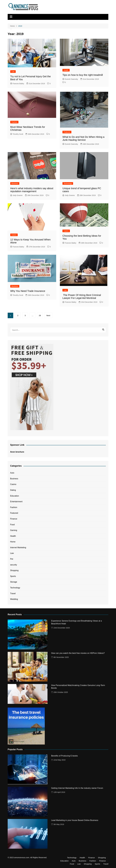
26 (40, 315)
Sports (13, 576)
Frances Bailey (17, 84)
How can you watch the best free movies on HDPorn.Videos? (78, 653)
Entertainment (16, 502)
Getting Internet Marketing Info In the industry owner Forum (77, 788)
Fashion (14, 122)
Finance (14, 519)
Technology (68, 183)
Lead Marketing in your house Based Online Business (75, 820)
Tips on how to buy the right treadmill (83, 75)
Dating (13, 490)
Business (15, 183)
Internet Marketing (18, 548)
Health (66, 70)
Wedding (14, 599)
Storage (14, 582)
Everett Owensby (70, 79)
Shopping (14, 570)
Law (13, 72)
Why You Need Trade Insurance (28, 291)
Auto (12, 473)
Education (15, 496)
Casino (14, 235)
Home (13, 542)
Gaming (14, 530)
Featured (67, 132)
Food (12, 525)
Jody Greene (16, 195)
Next (48, 315)
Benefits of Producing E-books (64, 756)
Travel (13, 593)
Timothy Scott (17, 134)
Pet (12, 559)
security (14, 565)
